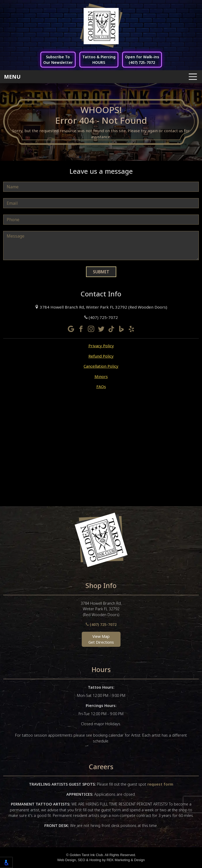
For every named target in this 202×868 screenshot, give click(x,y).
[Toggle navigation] (101, 77)
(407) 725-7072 (101, 317)
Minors (101, 376)
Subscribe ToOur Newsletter (58, 60)
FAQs (101, 386)
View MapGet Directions (101, 639)
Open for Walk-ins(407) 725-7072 (142, 60)
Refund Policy (101, 356)
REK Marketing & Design (126, 860)
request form (160, 784)
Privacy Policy (101, 346)
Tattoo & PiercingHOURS (99, 60)
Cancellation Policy (101, 366)
